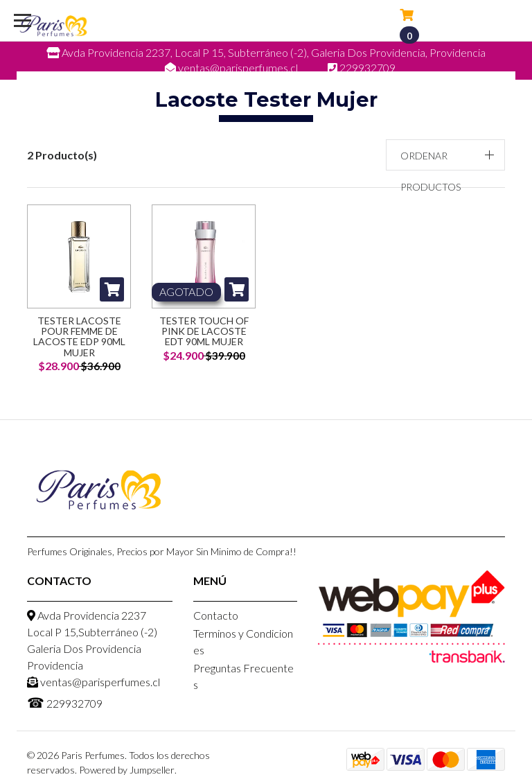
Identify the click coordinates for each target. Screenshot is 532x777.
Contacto (216, 615)
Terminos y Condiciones (243, 641)
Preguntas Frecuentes (243, 676)
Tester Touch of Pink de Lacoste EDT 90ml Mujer (204, 331)
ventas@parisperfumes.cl (94, 682)
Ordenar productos (431, 171)
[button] (446, 155)
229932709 (65, 702)
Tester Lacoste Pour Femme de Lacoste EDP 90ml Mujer (79, 337)
